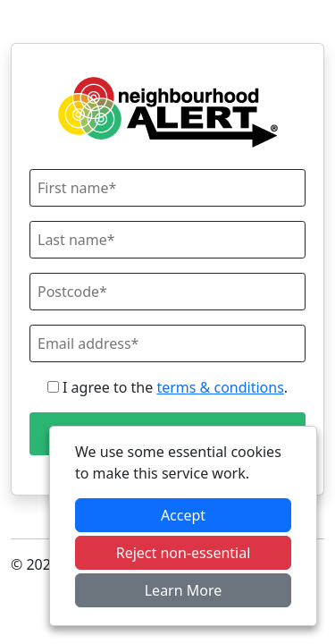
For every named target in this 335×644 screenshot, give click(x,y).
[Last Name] (167, 240)
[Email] (167, 343)
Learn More (184, 590)
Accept (183, 515)
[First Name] (167, 188)
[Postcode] (167, 292)
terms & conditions (220, 387)
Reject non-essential (184, 553)
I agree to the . (167, 387)
